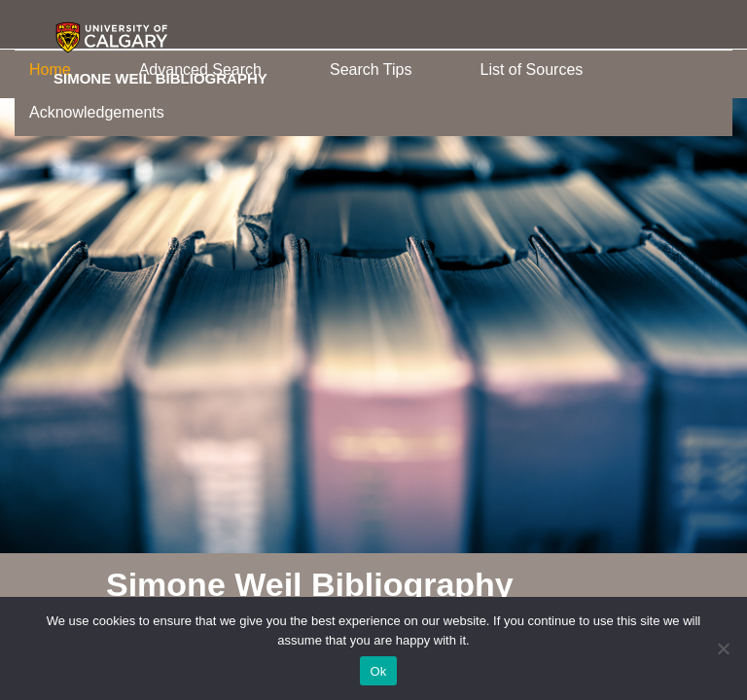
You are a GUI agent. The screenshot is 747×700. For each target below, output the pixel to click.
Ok (378, 671)
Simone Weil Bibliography (160, 78)
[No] (723, 648)
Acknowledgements (97, 112)
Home (50, 70)
